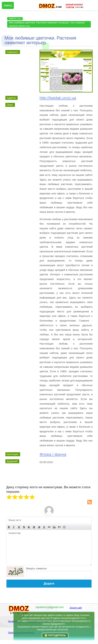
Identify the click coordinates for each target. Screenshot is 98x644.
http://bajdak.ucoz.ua (58, 98)
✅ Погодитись (55, 635)
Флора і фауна (53, 454)
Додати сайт (76, 608)
